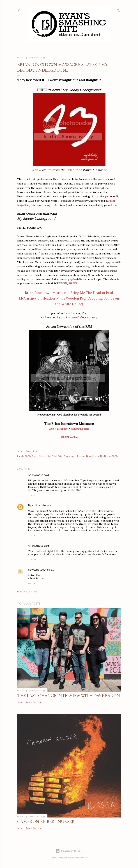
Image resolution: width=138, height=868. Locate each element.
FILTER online (69, 437)
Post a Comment (28, 592)
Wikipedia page (80, 429)
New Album (93, 456)
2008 (28, 456)
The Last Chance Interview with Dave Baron (69, 696)
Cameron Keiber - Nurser (46, 821)
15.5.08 (32, 584)
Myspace (62, 429)
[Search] (119, 10)
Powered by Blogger (69, 851)
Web (51, 429)
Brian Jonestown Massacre (71, 456)
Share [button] (20, 451)
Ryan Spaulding (38, 506)
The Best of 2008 (109, 456)
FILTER (73, 284)
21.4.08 (32, 495)
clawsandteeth (37, 570)
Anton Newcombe (41, 456)
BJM (54, 456)
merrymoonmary (79, 858)
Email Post (32, 451)
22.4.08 (32, 560)
